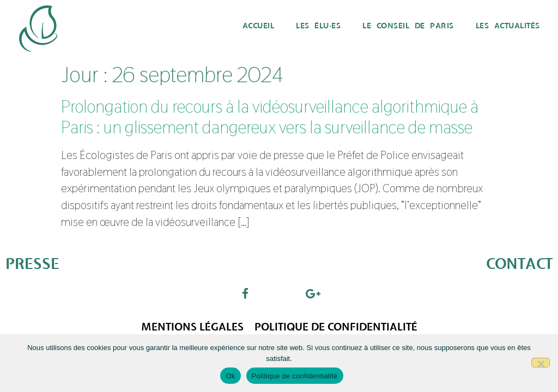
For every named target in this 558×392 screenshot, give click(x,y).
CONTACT (519, 264)
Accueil (259, 26)
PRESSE (32, 264)
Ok (230, 376)
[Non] (541, 363)
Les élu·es (318, 26)
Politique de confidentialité (336, 327)
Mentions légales (192, 327)
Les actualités (508, 26)
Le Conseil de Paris (408, 26)
